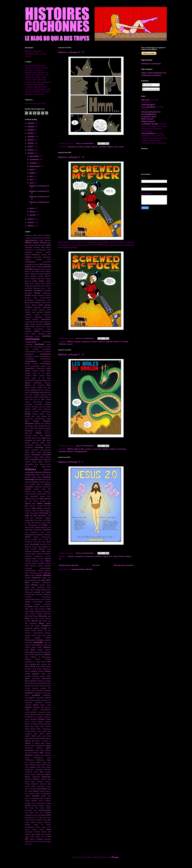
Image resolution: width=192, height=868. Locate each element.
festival (41, 426)
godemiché (29, 445)
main (43, 551)
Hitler (43, 475)
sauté (37, 750)
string (36, 772)
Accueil (96, 565)
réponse (33, 714)
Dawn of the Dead (41, 378)
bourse (35, 295)
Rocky (27, 729)
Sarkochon (29, 748)
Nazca (48, 606)
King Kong (37, 508)
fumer (35, 435)
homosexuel (46, 479)
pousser (35, 688)
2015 (31, 153)
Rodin (33, 729)
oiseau (37, 626)
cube (34, 373)
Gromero (28, 457)
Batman (48, 276)
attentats (29, 269)
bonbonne (29, 288)
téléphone (35, 784)
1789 (40, 235)
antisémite (47, 257)
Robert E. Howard (32, 724)
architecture (30, 262)
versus (42, 829)
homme (38, 479)
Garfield (28, 438)
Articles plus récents (68, 565)
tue (33, 817)
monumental (46, 597)
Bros (27, 302)
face (27, 421)
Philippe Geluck (33, 659)
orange (44, 628)
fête (46, 426)
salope (37, 743)
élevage (48, 402)
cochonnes (47, 342)
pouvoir (44, 688)
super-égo (40, 774)
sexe (49, 758)
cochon (88, 449)
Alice (43, 247)
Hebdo (41, 462)
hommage (122, 449)
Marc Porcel (38, 559)
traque (48, 803)
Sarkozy (39, 748)
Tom (49, 796)
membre (28, 578)
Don (27, 395)
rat (42, 707)
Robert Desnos (44, 722)
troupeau (28, 815)
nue (26, 623)
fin (32, 428)
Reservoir (40, 714)
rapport (28, 707)
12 (31, 235)
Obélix (41, 623)
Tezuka (42, 791)
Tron (35, 810)
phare (27, 657)
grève (39, 452)
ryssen (48, 734)
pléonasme (47, 669)
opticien (36, 628)
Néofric (32, 611)
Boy (35, 298)
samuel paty (30, 746)
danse (27, 378)
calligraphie (47, 307)
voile (32, 837)
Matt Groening (31, 573)
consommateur (45, 356)
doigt (88, 147)
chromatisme (39, 329)
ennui (40, 409)
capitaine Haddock (44, 312)
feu (50, 426)
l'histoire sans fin (32, 511)
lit (50, 539)
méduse (39, 575)
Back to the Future (32, 271)
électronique (38, 402)
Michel (27, 585)
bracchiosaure (45, 298)
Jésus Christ (119, 556)
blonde (48, 283)
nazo (32, 609)
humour (48, 482)
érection (36, 411)
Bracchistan (29, 300)
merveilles (36, 582)
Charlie (35, 322)
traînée (27, 803)
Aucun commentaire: (85, 143)
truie (43, 815)
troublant (47, 813)
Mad (49, 549)
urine (45, 820)
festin (36, 426)
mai (32, 179)
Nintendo (43, 616)
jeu (26, 501)
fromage (28, 435)
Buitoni (34, 305)
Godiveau (47, 445)
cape (33, 312)
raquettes (36, 707)
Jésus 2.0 (108, 556)
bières (42, 281)
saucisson (29, 750)
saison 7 (29, 743)
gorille (27, 450)
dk (40, 390)
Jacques (33, 494)
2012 (31, 226)
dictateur (41, 385)
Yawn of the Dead (36, 841)
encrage (35, 407)
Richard (42, 719)
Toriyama (47, 798)
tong (41, 798)
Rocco (48, 726)
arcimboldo (47, 262)
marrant (28, 563)
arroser (36, 264)
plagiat (39, 669)
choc (44, 327)
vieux (33, 834)
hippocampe (46, 467)
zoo (30, 844)
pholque (48, 659)
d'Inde (49, 376)
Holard (39, 477)
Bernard (28, 281)
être (33, 416)
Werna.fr (145, 100)
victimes (44, 832)
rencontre (42, 712)
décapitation (30, 380)
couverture (30, 368)
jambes (40, 494)
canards (42, 310)
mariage (28, 561)
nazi (27, 609)
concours (29, 354)
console (36, 356)
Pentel (27, 652)
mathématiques (31, 570)
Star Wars (41, 767)
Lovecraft (43, 544)
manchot (28, 556)
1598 (35, 235)
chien (27, 326)
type (41, 817)
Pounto (28, 688)
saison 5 (47, 741)
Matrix (41, 570)
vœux (27, 837)
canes (49, 310)
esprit (49, 414)
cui (39, 373)
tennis (33, 786)
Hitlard (38, 475)
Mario (48, 561)
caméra (28, 310)
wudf (27, 841)
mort (49, 599)
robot (42, 726)
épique (27, 411)
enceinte (28, 407)
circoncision (46, 331)
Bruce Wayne (35, 303)
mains (49, 551)
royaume (28, 734)
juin (32, 176)
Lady (27, 518)
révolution (34, 719)
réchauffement (45, 710)
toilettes (36, 796)
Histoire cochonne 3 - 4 (71, 52)
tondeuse (35, 798)
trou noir (39, 813)
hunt (27, 484)
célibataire (38, 317)
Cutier (35, 376)
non (36, 618)
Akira (43, 245)
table (49, 779)
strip (41, 772)
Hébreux (48, 462)
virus (43, 834)
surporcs (28, 779)
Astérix (28, 267)
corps (27, 366)
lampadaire (39, 518)
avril (32, 183)
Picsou (117, 342)
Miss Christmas (38, 587)
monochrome (30, 594)
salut (43, 743)
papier (27, 638)
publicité (48, 698)
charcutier (29, 322)
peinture (47, 647)
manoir (48, 556)
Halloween (47, 459)
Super (33, 774)
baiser (27, 274)
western (32, 839)
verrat (43, 827)
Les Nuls (47, 530)
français (48, 428)
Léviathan (47, 535)
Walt (49, 837)
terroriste (33, 789)
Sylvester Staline (39, 779)
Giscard (35, 443)
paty (45, 645)
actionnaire (47, 238)
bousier (48, 295)
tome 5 (28, 798)
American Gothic (43, 252)
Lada (49, 515)
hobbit (48, 475)
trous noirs (36, 815)
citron (27, 334)
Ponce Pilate (46, 676)
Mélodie (47, 575)
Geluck (48, 438)
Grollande (46, 455)
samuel (48, 743)
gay (43, 438)
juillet (32, 173)
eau (43, 399)
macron (42, 549)
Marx (27, 566)
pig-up (33, 664)
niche (27, 614)
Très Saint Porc (32, 808)
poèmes (41, 671)
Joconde (43, 501)
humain (34, 482)
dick (34, 385)
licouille (34, 539)
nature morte (39, 606)
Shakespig (40, 760)
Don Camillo (34, 395)
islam (40, 491)
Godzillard (29, 447)
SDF (42, 753)
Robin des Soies (32, 726)
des (49, 380)
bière (35, 281)
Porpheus (40, 681)
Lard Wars (39, 520)
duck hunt (29, 400)
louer (44, 542)
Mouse (28, 604)
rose (39, 731)
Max (33, 575)
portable (48, 681)
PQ (50, 688)
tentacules (41, 786)
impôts (28, 489)
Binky (27, 283)
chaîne (27, 319)
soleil (44, 762)
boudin (37, 293)
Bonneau (37, 288)
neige (27, 611)
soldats (38, 762)
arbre (49, 259)
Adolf (41, 240)
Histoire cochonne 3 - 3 (71, 157)
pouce (37, 686)
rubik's (41, 734)
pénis (33, 650)
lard (32, 520)
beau (39, 279)
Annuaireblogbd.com (151, 112)
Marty (48, 563)
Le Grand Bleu (45, 523)
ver (42, 825)
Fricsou (94, 342)
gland (42, 443)
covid (48, 368)
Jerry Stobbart (148, 133)
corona (35, 364)
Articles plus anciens (123, 565)
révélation (47, 717)
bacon (43, 271)
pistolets (28, 669)
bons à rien (46, 288)
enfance (28, 409)
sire (26, 762)
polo (49, 674)
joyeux (28, 503)
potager (28, 686)
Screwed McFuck (32, 753)
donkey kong (46, 395)
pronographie (30, 698)
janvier (33, 215)
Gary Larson (36, 438)
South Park (41, 765)
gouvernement (46, 450)
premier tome (30, 690)
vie (50, 832)
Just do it (33, 506)
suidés (27, 774)
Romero (34, 731)
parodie (109, 342)
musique (29, 606)
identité (32, 484)
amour (28, 255)
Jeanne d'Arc (45, 496)
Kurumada (47, 508)
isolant (27, 494)
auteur (43, 269)
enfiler (34, 409)
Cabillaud (28, 307)
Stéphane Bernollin (43, 770)
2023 (31, 127)
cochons (81, 147)
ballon (42, 274)
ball (76, 449)
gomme (48, 447)
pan (39, 635)
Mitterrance (46, 590)
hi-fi (35, 467)
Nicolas (39, 614)
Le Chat (47, 520)
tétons (36, 791)
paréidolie (47, 640)
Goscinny (35, 450)
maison (28, 554)
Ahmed (38, 245)
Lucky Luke (36, 547)
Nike (27, 616)
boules (81, 449)
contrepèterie (31, 361)
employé (48, 404)
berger (48, 279)
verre (49, 827)
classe (34, 334)
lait (32, 518)
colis (35, 347)
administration (31, 240)
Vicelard (37, 832)
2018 (31, 143)
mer (49, 578)
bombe (39, 286)
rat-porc (48, 707)
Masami (33, 566)
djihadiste (34, 390)
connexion (29, 356)
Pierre (27, 664)
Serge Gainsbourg (34, 758)
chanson (35, 319)
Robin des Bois (45, 724)
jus (26, 506)
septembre (35, 166)
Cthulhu (28, 373)
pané (44, 635)
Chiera (33, 327)
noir (32, 618)
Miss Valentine (36, 590)
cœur (27, 347)
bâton (27, 279)
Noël (27, 618)
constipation (30, 359)
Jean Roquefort (31, 496)
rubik (35, 734)
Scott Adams (45, 750)
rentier (48, 712)
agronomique (30, 245)
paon (49, 635)
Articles (147, 85)
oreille (121, 147)
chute (49, 329)
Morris (38, 599)
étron (38, 416)
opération (29, 628)
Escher (35, 414)
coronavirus (45, 364)
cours (49, 366)
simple (48, 760)
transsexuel (40, 803)
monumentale (30, 599)
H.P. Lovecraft (31, 459)
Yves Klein (47, 841)
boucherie (38, 290)
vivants (48, 834)
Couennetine (35, 366)
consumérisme (45, 359)
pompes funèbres (32, 676)
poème (34, 671)
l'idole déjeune (45, 511)
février (33, 211)
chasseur (47, 322)
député (45, 380)
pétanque (47, 652)
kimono (28, 508)
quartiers (39, 702)
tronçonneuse (45, 810)
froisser (48, 433)
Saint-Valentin (46, 738)
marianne (35, 561)
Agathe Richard (40, 243)
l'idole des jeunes (32, 513)
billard (48, 281)
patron (39, 645)
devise (28, 385)
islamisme (47, 491)
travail (28, 805)
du (50, 397)
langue (110, 147)
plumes (28, 671)
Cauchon (28, 317)
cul (43, 373)
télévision (43, 784)
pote (33, 686)
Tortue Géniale (31, 801)
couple (43, 366)
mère (43, 580)
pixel (34, 669)
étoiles (27, 416)
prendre (40, 690)
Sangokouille (81, 451)
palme (34, 635)
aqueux (28, 259)
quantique (29, 702)
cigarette (28, 331)
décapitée (38, 380)
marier (42, 561)
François (29, 431)
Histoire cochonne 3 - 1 (71, 462)
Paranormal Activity (34, 640)
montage (28, 597)
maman (39, 554)
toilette (28, 796)
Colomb (41, 347)
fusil (41, 435)
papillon (38, 638)
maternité (28, 568)
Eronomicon (46, 411)
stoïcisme (29, 772)
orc (49, 628)
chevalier (39, 324)
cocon (48, 344)
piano (38, 662)
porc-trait (46, 678)
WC (27, 839)
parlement (29, 643)
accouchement (37, 238)
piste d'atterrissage (43, 666)
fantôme (37, 423)
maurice (40, 573)
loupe (27, 544)
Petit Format (147, 119)
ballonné (48, 274)
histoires (38, 472)
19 (43, 235)
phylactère (29, 662)
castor (37, 315)
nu (50, 621)
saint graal (41, 736)
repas (27, 714)
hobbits (28, 477)
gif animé (37, 440)
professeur (47, 695)
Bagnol (48, 271)
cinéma (37, 331)
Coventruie (40, 368)
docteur (48, 390)
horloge (28, 482)
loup (49, 542)
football (41, 428)
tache (27, 782)
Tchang (28, 784)
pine (49, 664)
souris (70, 344)
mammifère (47, 554)
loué (39, 542)
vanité (36, 825)
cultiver (48, 373)
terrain (48, 786)
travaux (34, 806)
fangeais (47, 421)
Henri (37, 464)
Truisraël (28, 817)
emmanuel (38, 404)
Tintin (38, 794)
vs (45, 837)
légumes (44, 527)
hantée (34, 462)
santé (48, 746)
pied (49, 662)
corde (27, 364)
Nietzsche (47, 614)
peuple (37, 654)
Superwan (46, 777)
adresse (48, 240)
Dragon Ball (44, 397)
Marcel (48, 559)
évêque (44, 416)
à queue (28, 238)
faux (43, 423)
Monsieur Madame (43, 594)
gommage (39, 447)
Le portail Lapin (149, 116)
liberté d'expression (42, 537)
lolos (35, 542)
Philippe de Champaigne (41, 657)
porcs (27, 681)
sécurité (48, 753)
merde (27, 580)
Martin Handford (39, 563)
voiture (37, 837)
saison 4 (39, 741)
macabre (34, 549)
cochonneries (31, 342)
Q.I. (50, 700)
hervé (27, 467)
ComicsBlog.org (149, 114)
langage (48, 518)
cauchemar (47, 315)
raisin (49, 705)
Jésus (28, 499)
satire (48, 748)
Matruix (48, 570)
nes (49, 611)
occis (27, 626)
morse (43, 599)
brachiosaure (41, 300)
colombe (48, 347)
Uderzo (33, 820)
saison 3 (70, 451)
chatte (32, 324)
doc (43, 390)
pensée (40, 650)
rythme (28, 736)
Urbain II (39, 820)
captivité (28, 315)
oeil (115, 147)
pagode (28, 635)
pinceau (44, 664)
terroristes (42, 789)
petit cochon (30, 654)
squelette (33, 767)
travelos (41, 806)
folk (36, 428)
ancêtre (44, 255)
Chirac (39, 327)
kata (49, 506)
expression (29, 419)
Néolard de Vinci (42, 611)
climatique (42, 334)
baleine (33, 274)
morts (28, 602)
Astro (34, 267)
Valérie (33, 822)
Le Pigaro (43, 525)
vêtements (29, 832)
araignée (39, 259)
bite (32, 283)
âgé (49, 243)
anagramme (36, 255)
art (41, 264)
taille (33, 782)
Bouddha (47, 291)
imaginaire (38, 487)
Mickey (34, 585)
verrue (27, 829)
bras (49, 300)
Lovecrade (34, 544)
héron (49, 464)
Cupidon (28, 376)
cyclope (42, 376)
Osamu (40, 630)
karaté (40, 506)
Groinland (36, 455)
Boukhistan (47, 293)
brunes (43, 303)
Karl (45, 506)
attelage (40, 267)
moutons (47, 604)
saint (34, 736)
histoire (94, 147)
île (42, 484)
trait (33, 803)
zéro (27, 844)
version (34, 829)
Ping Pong (30, 666)
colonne (36, 349)
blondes (28, 286)
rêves (27, 719)
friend (39, 433)
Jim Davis (33, 501)
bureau (48, 305)
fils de (27, 428)
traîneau (48, 801)
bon (43, 286)
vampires (47, 822)
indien (44, 489)
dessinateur (38, 383)
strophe (48, 772)
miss (27, 587)
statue (48, 767)
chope (48, 327)
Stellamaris (29, 770)
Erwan (28, 414)
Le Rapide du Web (150, 124)
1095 (27, 235)
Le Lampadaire (148, 107)
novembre (35, 159)
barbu (27, 276)
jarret (45, 494)
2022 (31, 130)
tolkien (43, 796)
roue (49, 731)
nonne (42, 618)
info (49, 489)
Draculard (29, 397)
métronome (46, 582)
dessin (28, 383)
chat (27, 324)
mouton (37, 604)
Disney (27, 390)
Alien (49, 250)
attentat (47, 267)
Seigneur (29, 755)
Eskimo (42, 414)
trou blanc (29, 813)
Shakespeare (30, 760)
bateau (41, 276)
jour (49, 501)
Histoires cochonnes (151, 64)
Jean (49, 494)
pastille (33, 645)
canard (77, 342)
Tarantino (40, 782)
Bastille (34, 276)
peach (40, 647)
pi (34, 662)
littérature (29, 542)
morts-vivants (38, 602)
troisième (28, 810)
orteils (34, 630)
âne (49, 255)
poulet (48, 686)
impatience (47, 487)
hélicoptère (29, 464)
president (47, 690)
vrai (42, 837)
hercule (42, 464)
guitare (48, 457)
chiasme (47, 324)
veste (48, 829)
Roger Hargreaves (44, 729)
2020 (31, 137)
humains (102, 147)
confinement (45, 354)
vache (27, 822)
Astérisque (47, 264)
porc (27, 678)
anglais (28, 257)
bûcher (27, 305)
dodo (27, 392)
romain (27, 731)
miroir (49, 585)
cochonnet (29, 344)
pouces (43, 686)
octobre (34, 163)
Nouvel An (37, 621)
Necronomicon (40, 609)
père (32, 652)
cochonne (72, 147)
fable (49, 419)
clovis (37, 336)
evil (50, 416)
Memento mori (39, 578)
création (42, 371)
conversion (89, 556)
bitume (37, 283)
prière (27, 695)
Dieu (49, 385)
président (29, 693)
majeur (33, 554)
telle (49, 784)
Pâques (48, 638)
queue (36, 705)
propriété (40, 698)
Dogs (31, 392)
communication (31, 352)
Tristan (48, 808)
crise (49, 371)
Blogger (115, 857)
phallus (48, 654)
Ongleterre (46, 626)
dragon (105, 449)
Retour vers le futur (36, 717)
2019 (31, 140)
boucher (29, 290)
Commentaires (151, 89)
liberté (28, 537)
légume (38, 527)
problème (36, 695)
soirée (32, 762)
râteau (27, 710)
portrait (48, 683)
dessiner (48, 383)
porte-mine (29, 683)
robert (34, 722)
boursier (41, 295)
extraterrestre (40, 419)
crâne (27, 371)
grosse (36, 457)
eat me (37, 400)
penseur (48, 650)
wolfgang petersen (44, 839)
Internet (28, 491)
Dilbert (27, 388)
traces (41, 801)
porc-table (36, 678)
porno (33, 681)
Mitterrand (29, 592)
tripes (42, 808)
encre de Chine (45, 407)
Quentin (48, 702)
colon (27, 349)
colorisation (46, 349)
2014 (31, 219)
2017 (31, 147)
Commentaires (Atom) (82, 569)
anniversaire (37, 257)
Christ (28, 329)
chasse (41, 322)
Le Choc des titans (32, 523)
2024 (31, 123)
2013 (31, 222)
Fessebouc (29, 426)
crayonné (35, 371)
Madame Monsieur (32, 551)
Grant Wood (30, 452)
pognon (28, 674)
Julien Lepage (44, 503)
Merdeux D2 (35, 580)
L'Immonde (44, 513)
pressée (48, 693)
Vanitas (28, 825)
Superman (36, 777)
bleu (43, 283)
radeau (43, 705)
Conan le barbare (44, 352)
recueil (27, 712)
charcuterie (46, 319)
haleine (40, 459)
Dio (45, 388)
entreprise (47, 409)
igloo (38, 484)
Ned (49, 609)
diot (49, 388)
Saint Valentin (35, 738)
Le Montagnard (31, 525)
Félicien (48, 423)
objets (48, 623)
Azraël (48, 269)
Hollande (47, 477)
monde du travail (42, 592)
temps (27, 786)
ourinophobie (38, 633)
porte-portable (39, 683)
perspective (39, 652)
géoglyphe (29, 440)
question (28, 705)
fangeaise (29, 423)
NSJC (45, 621)
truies (48, 815)
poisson (36, 674)
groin (27, 455)
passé (27, 645)
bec (43, 279)
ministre (42, 585)
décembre (35, 156)
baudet (33, 279)
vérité (38, 827)
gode (49, 443)
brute (49, 303)
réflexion (34, 712)
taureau (48, 782)
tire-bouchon (46, 794)
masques (47, 566)
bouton (28, 298)
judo (34, 503)
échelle (48, 400)
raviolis (35, 710)
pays (34, 647)
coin (31, 347)
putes (44, 700)
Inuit (34, 491)
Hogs (34, 477)
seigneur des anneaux (42, 755)
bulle (41, 305)
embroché (29, 404)
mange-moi (39, 556)
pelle (27, 650)
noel (49, 616)
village (38, 834)
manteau (28, 559)
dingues (40, 388)
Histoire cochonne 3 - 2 (71, 355)
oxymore (47, 633)
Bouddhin (28, 293)
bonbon (48, 286)
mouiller (48, 602)
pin (38, 664)
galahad (48, 435)
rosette (44, 731)
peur (42, 654)
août (32, 169)
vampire (40, 822)
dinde (33, 388)
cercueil (48, 317)
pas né (48, 643)
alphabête (29, 252)
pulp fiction (29, 700)
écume (27, 402)
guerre (42, 457)
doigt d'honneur (45, 392)
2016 (31, 150)
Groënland (47, 452)
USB (49, 820)
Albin (48, 245)
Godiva (38, 445)
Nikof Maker (33, 616)
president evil (39, 693)
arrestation (29, 264)
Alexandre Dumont (32, 247)
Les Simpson (31, 532)
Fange (36, 421)
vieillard (28, 834)
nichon (33, 614)
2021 (31, 133)
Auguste (37, 269)
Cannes (28, 312)
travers (48, 806)
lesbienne (40, 535)
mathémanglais (45, 568)
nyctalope (33, 623)
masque (40, 566)
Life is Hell (43, 539)
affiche (70, 342)
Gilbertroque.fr (148, 121)
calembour (37, 307)
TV (37, 817)
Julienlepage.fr (148, 104)
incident (36, 489)
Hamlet (28, 462)
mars (32, 208)
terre (27, 789)
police (43, 674)
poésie (48, 671)
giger (44, 440)
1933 (47, 235)
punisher (38, 700)
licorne (27, 539)
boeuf (33, 286)
